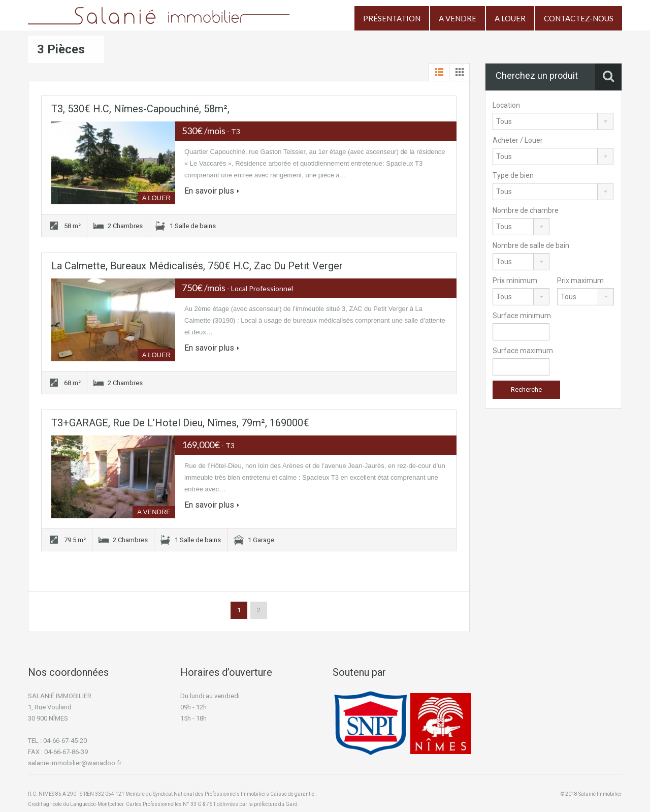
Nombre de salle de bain (531, 245)
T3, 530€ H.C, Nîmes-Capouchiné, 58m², (140, 109)
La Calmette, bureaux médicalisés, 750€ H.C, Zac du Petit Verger (197, 266)
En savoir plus (212, 191)
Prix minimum (515, 280)
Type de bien (513, 175)
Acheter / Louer (518, 140)
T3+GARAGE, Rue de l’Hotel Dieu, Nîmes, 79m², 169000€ (180, 423)
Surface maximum (523, 351)
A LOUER (510, 18)
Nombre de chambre (526, 210)
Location (506, 105)
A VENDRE (458, 18)
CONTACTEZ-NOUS (579, 18)
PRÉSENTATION (392, 18)
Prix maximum (580, 280)
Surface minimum (522, 316)
